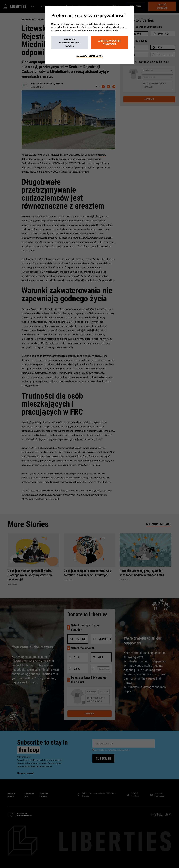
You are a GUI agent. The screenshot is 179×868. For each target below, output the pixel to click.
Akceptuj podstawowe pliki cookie (70, 43)
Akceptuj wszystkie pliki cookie (110, 43)
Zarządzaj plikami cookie (89, 56)
